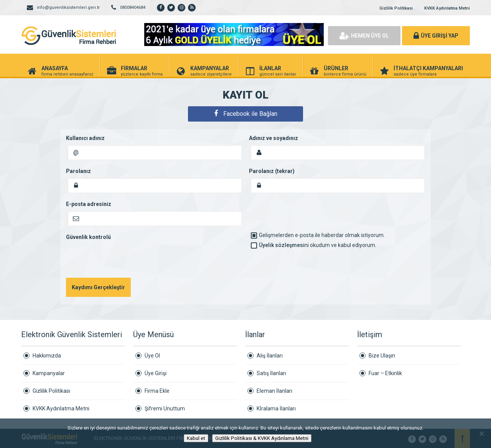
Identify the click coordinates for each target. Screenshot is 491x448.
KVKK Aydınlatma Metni (447, 8)
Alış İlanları (270, 356)
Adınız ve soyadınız (274, 138)
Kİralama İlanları (276, 408)
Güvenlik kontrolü (88, 237)
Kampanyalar (49, 373)
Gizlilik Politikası (396, 8)
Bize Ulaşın (382, 356)
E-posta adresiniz (89, 204)
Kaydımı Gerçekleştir (98, 287)
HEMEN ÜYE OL (364, 36)
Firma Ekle (157, 391)
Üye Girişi (156, 373)
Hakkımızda (47, 356)
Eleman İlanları (274, 391)
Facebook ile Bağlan (246, 114)
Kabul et (196, 438)
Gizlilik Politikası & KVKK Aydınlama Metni (262, 438)
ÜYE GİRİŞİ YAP (436, 36)
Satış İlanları (271, 373)
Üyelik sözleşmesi (282, 245)
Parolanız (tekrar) (272, 171)
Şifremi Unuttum (165, 408)
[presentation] (124, 259)
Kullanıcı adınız (85, 138)
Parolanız (78, 171)
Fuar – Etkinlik (385, 373)
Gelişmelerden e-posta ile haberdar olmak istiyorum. (318, 235)
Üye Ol (152, 356)
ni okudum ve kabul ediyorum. (314, 245)
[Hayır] (481, 433)
